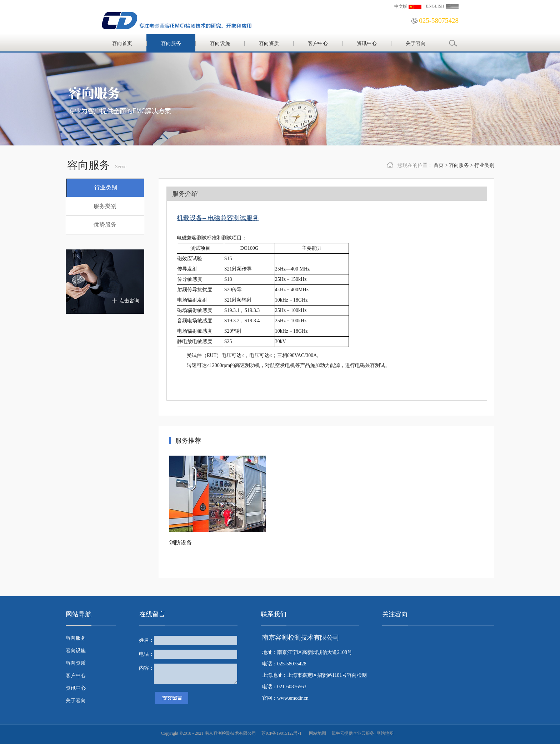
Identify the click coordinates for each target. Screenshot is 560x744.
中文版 (401, 6)
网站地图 (316, 733)
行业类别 (484, 165)
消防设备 (181, 543)
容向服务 (459, 165)
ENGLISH (435, 6)
